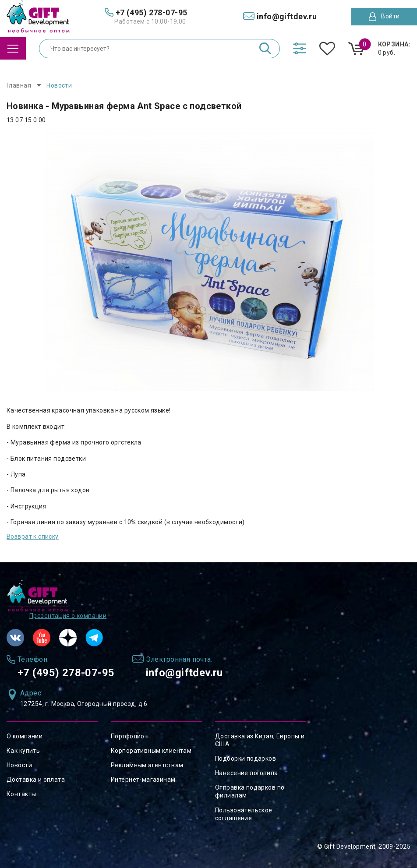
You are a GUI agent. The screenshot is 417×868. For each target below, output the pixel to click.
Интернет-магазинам (143, 780)
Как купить (23, 751)
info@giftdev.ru (184, 673)
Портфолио (128, 736)
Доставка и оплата (36, 780)
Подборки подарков (246, 759)
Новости (19, 765)
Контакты (21, 794)
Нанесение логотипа (247, 773)
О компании (25, 736)
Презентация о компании (68, 616)
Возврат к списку (33, 536)
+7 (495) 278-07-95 (66, 673)
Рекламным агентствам (147, 765)
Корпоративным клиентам (151, 751)
